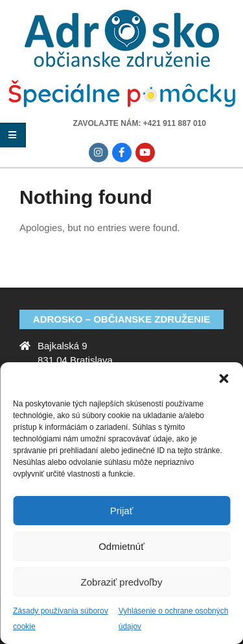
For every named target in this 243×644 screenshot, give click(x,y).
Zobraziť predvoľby (122, 582)
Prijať (122, 511)
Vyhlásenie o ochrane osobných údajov (174, 619)
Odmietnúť (121, 546)
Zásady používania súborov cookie (61, 619)
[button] (224, 378)
